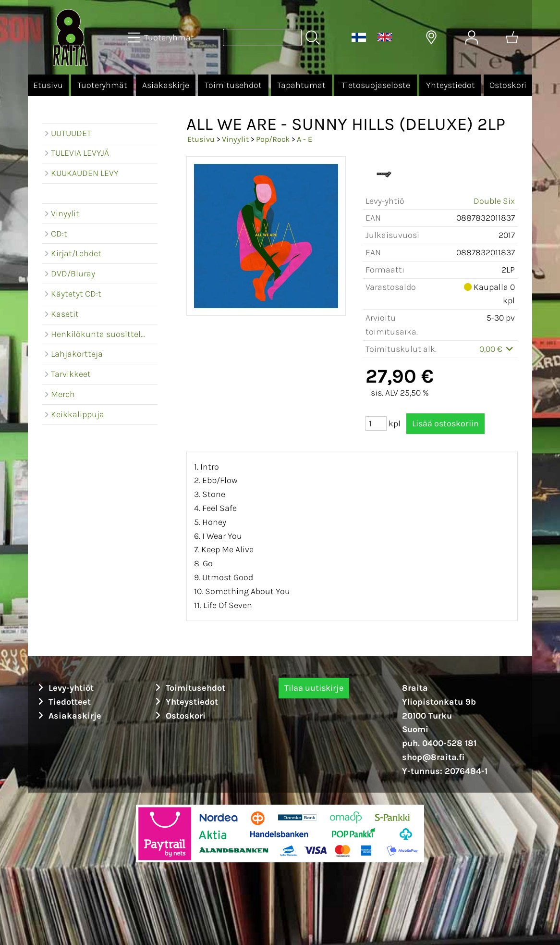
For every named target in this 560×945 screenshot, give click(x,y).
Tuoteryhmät (102, 85)
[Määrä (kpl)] (376, 423)
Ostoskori (508, 85)
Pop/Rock (273, 139)
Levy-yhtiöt (64, 688)
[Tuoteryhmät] (162, 37)
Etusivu (48, 85)
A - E (304, 139)
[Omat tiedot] (472, 37)
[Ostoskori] (512, 37)
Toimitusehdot (233, 85)
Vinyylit (235, 139)
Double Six (494, 201)
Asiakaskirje (166, 85)
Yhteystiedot (450, 85)
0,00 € (497, 349)
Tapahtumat (301, 85)
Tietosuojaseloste (376, 85)
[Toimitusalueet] (431, 37)
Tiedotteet (63, 702)
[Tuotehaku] (262, 37)
